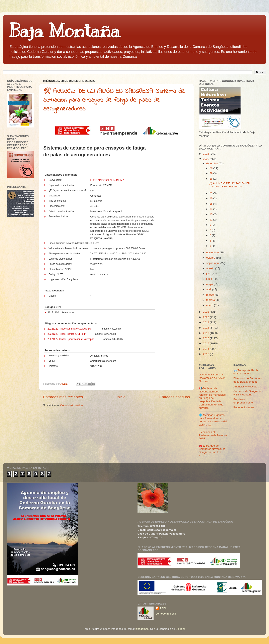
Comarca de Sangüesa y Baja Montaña (247, 393)
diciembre (212, 163)
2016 (206, 338)
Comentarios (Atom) (72, 405)
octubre (211, 258)
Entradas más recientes (63, 397)
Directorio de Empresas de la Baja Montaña (248, 380)
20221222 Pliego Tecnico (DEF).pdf (66, 334)
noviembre (213, 252)
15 (211, 204)
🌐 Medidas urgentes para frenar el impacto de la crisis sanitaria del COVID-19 (213, 420)
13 (211, 214)
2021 (206, 312)
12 (211, 220)
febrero (211, 300)
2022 (206, 159)
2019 (206, 322)
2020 (206, 317)
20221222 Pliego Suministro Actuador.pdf (70, 329)
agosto (211, 268)
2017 (206, 333)
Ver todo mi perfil (166, 614)
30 (211, 168)
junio (209, 279)
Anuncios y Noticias (245, 387)
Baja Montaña (64, 31)
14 (211, 209)
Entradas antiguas (175, 397)
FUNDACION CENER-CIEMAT (108, 180)
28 (211, 179)
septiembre (213, 263)
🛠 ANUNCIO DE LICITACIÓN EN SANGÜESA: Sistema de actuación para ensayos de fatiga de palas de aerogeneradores (114, 100)
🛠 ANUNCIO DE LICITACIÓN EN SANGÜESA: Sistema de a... (230, 185)
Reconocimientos (244, 407)
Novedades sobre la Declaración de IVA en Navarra (212, 378)
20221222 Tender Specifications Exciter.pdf (71, 339)
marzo (210, 295)
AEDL (163, 608)
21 (211, 193)
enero (210, 305)
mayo (210, 284)
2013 (206, 354)
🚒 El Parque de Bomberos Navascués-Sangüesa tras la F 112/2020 (213, 451)
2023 (206, 154)
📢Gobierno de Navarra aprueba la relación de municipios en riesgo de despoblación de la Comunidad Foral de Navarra (212, 398)
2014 (206, 349)
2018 (206, 328)
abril (209, 289)
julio (209, 273)
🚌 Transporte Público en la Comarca (247, 372)
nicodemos (142, 629)
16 (211, 198)
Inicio (121, 397)
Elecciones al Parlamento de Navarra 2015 (213, 435)
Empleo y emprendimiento (243, 401)
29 (211, 173)
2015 (206, 343)
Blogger (180, 629)
